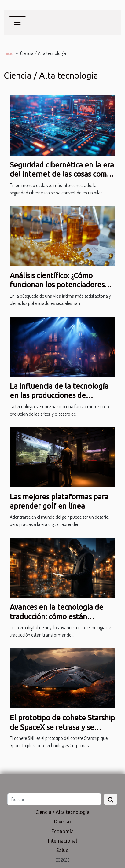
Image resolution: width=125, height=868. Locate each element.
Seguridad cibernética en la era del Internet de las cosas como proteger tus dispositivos (62, 174)
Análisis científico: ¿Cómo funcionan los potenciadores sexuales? (57, 285)
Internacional (63, 841)
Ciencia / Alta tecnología (63, 812)
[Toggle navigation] (17, 22)
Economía (63, 831)
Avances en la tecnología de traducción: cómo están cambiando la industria (57, 616)
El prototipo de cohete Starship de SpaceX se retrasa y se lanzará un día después (62, 727)
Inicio (9, 53)
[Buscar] (54, 799)
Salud (63, 850)
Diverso (63, 822)
